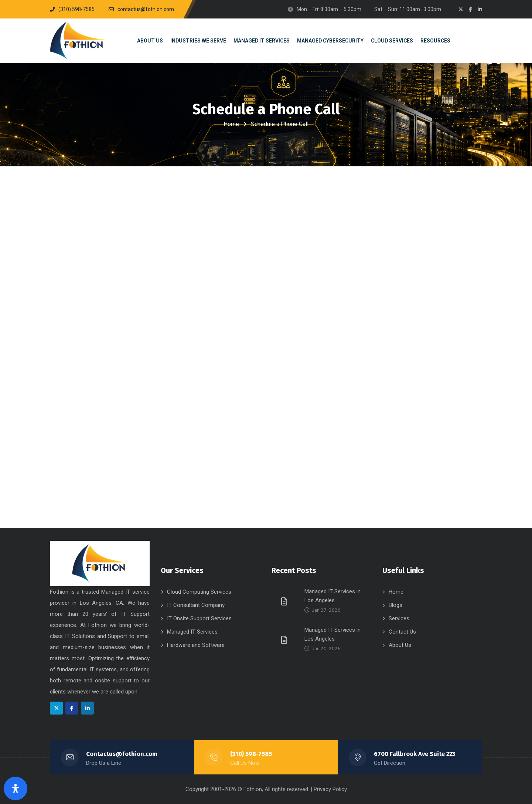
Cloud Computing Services (199, 592)
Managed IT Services (192, 632)
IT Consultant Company (196, 605)
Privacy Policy (330, 789)
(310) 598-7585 (251, 754)
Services (399, 618)
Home (231, 124)
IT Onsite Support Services (199, 618)
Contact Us (402, 632)
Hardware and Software (196, 645)
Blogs (395, 605)
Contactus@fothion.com (122, 754)
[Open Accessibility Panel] (16, 788)
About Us (400, 645)
